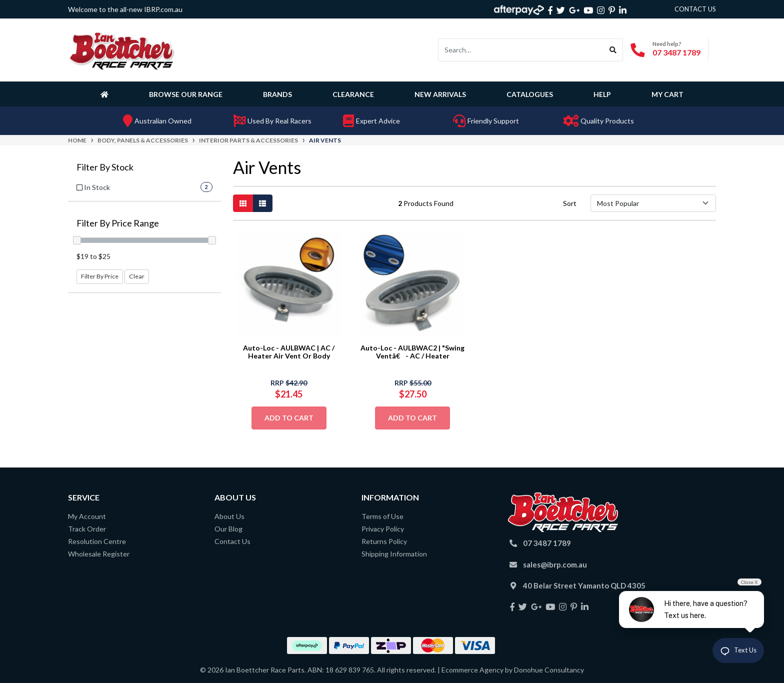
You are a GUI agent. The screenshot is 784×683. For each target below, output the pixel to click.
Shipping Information (394, 554)
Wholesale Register (99, 554)
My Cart (667, 94)
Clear (137, 276)
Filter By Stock (105, 167)
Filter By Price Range (118, 223)
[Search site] (613, 50)
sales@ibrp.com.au (555, 564)
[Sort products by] (653, 203)
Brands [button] (277, 94)
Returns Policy (384, 541)
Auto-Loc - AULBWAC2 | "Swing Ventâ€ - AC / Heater (412, 352)
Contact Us (232, 541)
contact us (695, 9)
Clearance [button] (353, 94)
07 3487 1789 (676, 52)
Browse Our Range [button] (186, 94)
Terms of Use (382, 516)
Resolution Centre (97, 541)
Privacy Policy (383, 529)
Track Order (87, 529)
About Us (229, 516)
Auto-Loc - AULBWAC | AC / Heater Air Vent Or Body (289, 352)
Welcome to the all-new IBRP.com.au (125, 9)
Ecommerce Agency (472, 670)
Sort (570, 203)
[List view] (262, 203)
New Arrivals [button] (440, 94)
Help (602, 94)
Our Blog (228, 529)
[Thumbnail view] (243, 203)
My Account (87, 516)
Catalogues (530, 94)
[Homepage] (106, 94)
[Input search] (521, 50)
